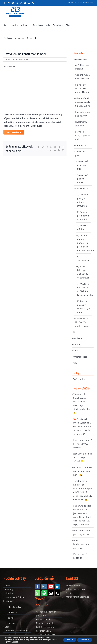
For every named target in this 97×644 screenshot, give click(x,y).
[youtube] (51, 586)
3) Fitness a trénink (83, 227)
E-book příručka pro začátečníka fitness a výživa (83, 102)
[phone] (58, 593)
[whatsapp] (38, 593)
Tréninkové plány (81, 153)
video (26, 59)
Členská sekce (80, 59)
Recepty (77, 344)
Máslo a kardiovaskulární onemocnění (81, 544)
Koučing (9, 589)
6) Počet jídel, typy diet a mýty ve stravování (84, 272)
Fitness (16, 59)
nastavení (15, 642)
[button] (35, 38)
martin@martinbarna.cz (86, 3)
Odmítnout (84, 640)
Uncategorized (80, 357)
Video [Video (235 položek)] (82, 379)
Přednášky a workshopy (16, 631)
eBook (11, 618)
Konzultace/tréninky (14, 597)
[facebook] (38, 586)
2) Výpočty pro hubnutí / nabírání (83, 216)
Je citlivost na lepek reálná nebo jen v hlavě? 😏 (83, 471)
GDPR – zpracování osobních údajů (45, 629)
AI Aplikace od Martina (82, 67)
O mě (8, 634)
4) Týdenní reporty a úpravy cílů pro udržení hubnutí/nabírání (84, 243)
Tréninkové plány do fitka (83, 165)
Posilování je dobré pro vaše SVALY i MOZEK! (83, 444)
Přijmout (69, 640)
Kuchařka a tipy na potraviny (83, 114)
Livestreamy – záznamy (82, 124)
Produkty (9, 601)
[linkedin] (58, 586)
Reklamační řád (44, 619)
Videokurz (10, 593)
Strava (21, 59)
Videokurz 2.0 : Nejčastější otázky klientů (82, 322)
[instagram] (44, 586)
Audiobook (13, 612)
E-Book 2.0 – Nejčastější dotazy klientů (82, 88)
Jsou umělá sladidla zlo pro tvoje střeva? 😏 (83, 457)
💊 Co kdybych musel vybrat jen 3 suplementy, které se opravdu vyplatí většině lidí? (82, 426)
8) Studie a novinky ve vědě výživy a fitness (84, 307)
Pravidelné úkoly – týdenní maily (83, 135)
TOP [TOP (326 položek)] (75, 379)
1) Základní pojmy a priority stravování (83, 200)
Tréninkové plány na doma (83, 179)
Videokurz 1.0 (82, 189)
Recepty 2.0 (81, 145)
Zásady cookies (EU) (46, 635)
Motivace (78, 338)
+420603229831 (77, 589)
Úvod (7, 586)
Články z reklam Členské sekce (83, 77)
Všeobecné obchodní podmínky (46, 614)
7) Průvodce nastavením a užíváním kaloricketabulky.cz (84, 289)
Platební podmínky (45, 623)
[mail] (51, 593)
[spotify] (44, 593)
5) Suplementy (83, 258)
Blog (7, 627)
